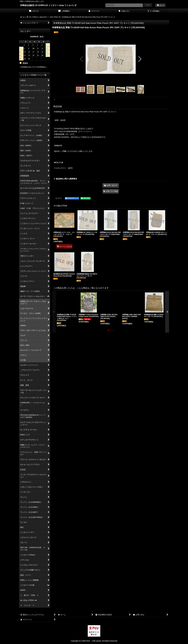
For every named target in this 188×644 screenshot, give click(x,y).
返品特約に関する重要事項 (65, 179)
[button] (82, 59)
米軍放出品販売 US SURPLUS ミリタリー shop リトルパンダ (48, 5)
